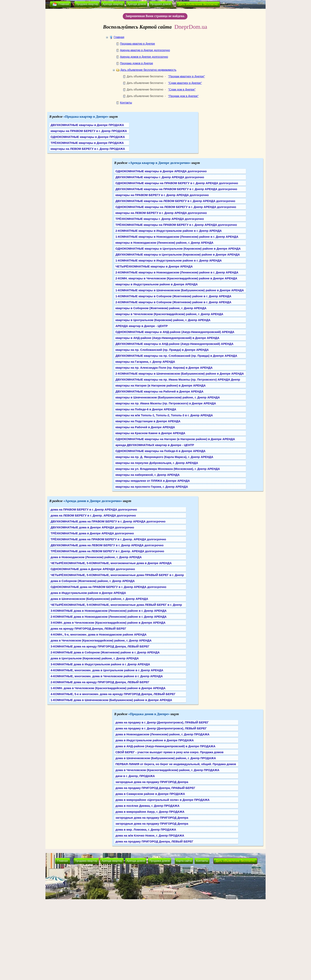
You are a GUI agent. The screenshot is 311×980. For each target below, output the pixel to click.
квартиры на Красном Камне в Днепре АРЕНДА (150, 433)
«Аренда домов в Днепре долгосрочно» (93, 501)
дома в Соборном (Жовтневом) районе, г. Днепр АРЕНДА (93, 581)
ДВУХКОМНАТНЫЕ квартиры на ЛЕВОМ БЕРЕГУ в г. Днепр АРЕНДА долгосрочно (175, 201)
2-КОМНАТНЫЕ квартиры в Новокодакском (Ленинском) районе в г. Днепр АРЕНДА (177, 272)
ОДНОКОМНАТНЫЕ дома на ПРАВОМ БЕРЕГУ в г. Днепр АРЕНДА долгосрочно (108, 587)
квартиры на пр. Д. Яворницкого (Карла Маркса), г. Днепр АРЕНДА (164, 457)
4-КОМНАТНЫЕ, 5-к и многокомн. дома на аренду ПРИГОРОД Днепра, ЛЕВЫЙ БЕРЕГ (113, 694)
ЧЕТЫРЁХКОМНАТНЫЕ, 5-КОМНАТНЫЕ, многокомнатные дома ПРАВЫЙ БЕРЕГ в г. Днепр (117, 575)
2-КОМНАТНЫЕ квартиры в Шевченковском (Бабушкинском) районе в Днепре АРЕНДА (180, 374)
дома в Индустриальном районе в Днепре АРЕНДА (88, 593)
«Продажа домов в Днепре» (149, 714)
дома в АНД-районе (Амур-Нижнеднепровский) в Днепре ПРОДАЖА (165, 746)
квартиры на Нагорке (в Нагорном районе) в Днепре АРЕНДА (161, 385)
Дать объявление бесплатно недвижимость (148, 70)
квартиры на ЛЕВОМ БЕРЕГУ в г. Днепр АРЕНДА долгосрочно (161, 213)
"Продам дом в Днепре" (183, 96)
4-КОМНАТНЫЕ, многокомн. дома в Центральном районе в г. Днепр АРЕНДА (107, 670)
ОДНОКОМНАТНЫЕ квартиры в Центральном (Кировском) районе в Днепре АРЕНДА (178, 249)
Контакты (126, 103)
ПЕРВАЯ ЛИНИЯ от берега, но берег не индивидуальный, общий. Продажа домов (176, 764)
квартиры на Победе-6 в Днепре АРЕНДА (146, 409)
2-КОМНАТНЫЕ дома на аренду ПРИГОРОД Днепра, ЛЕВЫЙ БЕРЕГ (100, 682)
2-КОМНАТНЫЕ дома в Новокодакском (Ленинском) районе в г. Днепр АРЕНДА (109, 617)
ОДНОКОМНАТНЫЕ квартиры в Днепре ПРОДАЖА (88, 137)
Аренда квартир (113, 4)
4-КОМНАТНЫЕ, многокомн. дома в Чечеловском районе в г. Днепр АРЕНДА (107, 676)
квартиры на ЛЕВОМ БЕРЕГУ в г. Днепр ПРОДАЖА (88, 149)
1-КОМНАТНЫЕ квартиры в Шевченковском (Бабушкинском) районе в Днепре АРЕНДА (180, 290)
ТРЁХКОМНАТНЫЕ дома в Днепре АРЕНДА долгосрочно (92, 533)
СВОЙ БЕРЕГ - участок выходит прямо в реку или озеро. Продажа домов (169, 752)
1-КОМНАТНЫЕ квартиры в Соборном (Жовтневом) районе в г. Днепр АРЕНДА (173, 296)
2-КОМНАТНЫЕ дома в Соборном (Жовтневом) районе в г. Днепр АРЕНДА (105, 652)
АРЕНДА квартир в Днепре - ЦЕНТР (142, 326)
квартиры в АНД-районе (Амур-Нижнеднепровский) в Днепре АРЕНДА (167, 338)
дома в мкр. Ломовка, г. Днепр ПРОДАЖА (146, 829)
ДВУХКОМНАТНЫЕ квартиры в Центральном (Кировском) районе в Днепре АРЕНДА (178, 254)
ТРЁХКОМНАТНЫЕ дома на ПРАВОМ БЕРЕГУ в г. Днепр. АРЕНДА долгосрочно (108, 539)
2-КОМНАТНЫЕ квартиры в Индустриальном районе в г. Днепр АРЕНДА (169, 231)
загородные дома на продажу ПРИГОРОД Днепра (152, 782)
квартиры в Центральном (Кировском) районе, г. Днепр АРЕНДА (163, 320)
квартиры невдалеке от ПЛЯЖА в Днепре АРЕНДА (153, 481)
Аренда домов (137, 4)
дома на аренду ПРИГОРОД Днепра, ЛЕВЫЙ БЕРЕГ (88, 628)
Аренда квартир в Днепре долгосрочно (145, 50)
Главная (64, 4)
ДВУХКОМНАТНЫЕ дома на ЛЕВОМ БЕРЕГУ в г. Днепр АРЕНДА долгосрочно (107, 545)
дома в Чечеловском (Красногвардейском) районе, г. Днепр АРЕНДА (101, 640)
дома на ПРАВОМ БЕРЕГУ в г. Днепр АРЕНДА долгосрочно (94, 509)
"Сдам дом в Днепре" (182, 89)
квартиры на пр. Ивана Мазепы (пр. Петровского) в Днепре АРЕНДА (166, 403)
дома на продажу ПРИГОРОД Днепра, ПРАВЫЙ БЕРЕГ (155, 788)
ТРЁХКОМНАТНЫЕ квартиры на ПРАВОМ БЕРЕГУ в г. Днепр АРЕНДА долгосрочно (176, 225)
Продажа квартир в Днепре (137, 44)
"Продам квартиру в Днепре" (186, 76)
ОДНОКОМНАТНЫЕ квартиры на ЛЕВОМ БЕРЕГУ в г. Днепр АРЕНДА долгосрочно (176, 207)
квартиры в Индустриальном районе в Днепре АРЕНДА (157, 284)
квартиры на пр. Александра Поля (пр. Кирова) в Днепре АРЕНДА (164, 368)
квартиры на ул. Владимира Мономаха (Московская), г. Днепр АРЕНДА (168, 469)
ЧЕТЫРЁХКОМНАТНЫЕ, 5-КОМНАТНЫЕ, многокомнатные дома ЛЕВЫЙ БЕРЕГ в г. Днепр (116, 605)
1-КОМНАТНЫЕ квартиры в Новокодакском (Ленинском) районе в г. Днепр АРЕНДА (177, 237)
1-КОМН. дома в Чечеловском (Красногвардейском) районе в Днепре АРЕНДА (108, 688)
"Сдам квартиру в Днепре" (185, 83)
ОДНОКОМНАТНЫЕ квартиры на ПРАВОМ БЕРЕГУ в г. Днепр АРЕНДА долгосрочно (177, 183)
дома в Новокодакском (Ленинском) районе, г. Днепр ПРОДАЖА (162, 734)
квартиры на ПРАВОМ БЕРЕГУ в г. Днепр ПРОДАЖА (89, 131)
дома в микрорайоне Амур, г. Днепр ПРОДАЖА (150, 812)
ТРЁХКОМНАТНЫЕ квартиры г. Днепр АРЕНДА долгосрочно (160, 219)
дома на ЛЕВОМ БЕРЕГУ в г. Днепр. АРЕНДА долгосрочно (93, 515)
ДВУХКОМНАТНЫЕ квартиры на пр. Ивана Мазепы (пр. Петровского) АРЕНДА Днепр (178, 379)
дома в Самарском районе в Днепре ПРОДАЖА (150, 794)
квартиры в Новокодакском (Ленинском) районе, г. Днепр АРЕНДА (164, 243)
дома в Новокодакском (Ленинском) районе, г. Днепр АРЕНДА (96, 557)
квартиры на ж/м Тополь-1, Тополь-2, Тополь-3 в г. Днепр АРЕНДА (164, 415)
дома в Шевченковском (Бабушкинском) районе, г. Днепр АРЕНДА (99, 599)
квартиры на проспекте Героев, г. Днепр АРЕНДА (152, 487)
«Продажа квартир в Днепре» (86, 117)
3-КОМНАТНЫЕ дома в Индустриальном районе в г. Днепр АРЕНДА (100, 664)
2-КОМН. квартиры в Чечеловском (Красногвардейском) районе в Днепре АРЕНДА (176, 278)
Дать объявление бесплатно (198, 4)
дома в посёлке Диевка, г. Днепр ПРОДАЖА (147, 806)
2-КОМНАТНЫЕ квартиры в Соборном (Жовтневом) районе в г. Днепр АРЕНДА (173, 302)
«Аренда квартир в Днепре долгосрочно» (160, 163)
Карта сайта (184, 861)
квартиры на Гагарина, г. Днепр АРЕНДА (145, 362)
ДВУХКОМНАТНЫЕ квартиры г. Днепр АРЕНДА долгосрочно (160, 177)
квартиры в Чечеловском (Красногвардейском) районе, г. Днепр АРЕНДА (169, 314)
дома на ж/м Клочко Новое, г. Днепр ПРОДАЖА (150, 835)
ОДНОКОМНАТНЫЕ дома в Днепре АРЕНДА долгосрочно (93, 569)
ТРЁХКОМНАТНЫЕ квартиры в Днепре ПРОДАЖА (87, 143)
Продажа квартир (87, 4)
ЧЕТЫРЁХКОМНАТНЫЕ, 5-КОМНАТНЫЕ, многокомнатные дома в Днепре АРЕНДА (111, 563)
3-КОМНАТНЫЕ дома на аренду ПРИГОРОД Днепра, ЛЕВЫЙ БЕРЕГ (100, 646)
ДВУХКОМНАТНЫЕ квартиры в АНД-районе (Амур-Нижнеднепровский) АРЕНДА (174, 344)
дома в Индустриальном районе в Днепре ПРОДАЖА (155, 740)
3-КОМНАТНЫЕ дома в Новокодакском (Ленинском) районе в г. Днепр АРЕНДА (109, 611)
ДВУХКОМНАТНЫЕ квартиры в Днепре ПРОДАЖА (87, 125)
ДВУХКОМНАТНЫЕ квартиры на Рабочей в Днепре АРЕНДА (159, 391)
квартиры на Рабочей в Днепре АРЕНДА (145, 427)
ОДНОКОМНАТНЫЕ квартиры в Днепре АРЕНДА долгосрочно (161, 171)
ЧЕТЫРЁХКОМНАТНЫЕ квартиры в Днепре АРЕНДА (154, 266)
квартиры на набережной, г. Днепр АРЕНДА (148, 475)
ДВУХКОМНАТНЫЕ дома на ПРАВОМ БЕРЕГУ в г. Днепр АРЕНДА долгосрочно (108, 521)
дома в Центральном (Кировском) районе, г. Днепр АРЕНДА (95, 658)
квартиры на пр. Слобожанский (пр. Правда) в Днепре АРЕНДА (162, 350)
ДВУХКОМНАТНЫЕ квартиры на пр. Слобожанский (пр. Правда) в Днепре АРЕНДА (176, 356)
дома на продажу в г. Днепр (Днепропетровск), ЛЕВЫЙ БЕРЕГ (161, 728)
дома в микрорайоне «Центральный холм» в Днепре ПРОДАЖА (163, 800)
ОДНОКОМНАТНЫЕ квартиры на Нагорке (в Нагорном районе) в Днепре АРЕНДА (175, 439)
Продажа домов (161, 4)
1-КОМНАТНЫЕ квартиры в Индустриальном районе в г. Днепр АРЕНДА (169, 260)
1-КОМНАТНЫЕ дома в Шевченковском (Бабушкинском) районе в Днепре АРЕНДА (111, 700)
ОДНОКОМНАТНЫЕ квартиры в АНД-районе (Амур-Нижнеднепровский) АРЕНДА (175, 332)
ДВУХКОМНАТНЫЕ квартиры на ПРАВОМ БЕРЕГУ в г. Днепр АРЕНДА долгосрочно (176, 189)
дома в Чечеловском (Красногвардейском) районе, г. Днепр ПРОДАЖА (167, 770)
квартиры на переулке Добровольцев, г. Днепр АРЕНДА (157, 463)
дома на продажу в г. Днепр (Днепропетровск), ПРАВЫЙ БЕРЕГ (162, 722)
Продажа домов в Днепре (137, 63)
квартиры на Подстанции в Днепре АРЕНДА (148, 421)
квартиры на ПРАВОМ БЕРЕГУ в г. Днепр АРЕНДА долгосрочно (162, 195)
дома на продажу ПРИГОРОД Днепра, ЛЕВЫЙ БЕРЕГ (154, 841)
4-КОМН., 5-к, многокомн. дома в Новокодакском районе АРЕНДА (99, 634)
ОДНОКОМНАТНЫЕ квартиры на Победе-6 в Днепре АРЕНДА (160, 451)
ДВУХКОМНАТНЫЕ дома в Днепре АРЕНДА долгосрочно (92, 527)
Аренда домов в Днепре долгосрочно (144, 57)
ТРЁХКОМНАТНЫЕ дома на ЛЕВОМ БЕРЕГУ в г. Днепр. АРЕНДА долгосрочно (107, 551)
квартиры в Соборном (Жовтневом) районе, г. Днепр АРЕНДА (161, 308)
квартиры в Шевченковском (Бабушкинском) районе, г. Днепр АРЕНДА (168, 397)
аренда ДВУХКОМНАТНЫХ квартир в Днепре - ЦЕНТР (155, 445)
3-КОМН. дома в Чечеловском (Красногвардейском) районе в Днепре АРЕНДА (108, 623)
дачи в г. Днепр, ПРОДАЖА (135, 776)
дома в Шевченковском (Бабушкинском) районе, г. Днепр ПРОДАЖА (166, 758)
